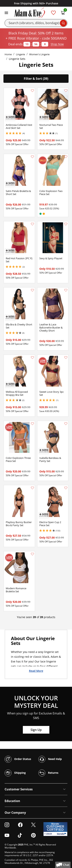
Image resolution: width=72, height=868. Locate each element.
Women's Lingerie (39, 54)
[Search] (36, 23)
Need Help (50, 759)
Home (8, 54)
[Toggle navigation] (6, 12)
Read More (36, 671)
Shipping (15, 773)
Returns (48, 773)
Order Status (18, 759)
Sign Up (36, 730)
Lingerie (20, 54)
